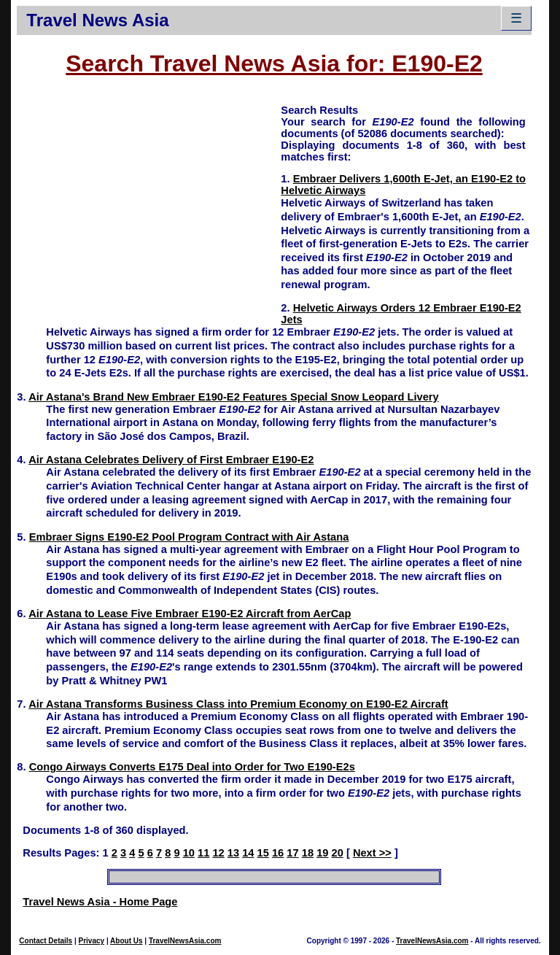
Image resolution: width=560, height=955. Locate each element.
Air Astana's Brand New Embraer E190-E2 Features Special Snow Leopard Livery (234, 397)
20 (338, 853)
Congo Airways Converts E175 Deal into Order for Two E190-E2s (192, 767)
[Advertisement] (149, 205)
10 (189, 853)
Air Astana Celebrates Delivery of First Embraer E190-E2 (171, 460)
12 (218, 853)
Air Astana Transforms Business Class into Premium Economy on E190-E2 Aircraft (238, 704)
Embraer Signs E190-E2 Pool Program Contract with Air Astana (189, 537)
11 (203, 853)
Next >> (372, 853)
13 (233, 853)
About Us (126, 941)
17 (292, 853)
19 (322, 853)
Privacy (92, 941)
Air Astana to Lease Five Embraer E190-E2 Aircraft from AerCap (190, 614)
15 (263, 853)
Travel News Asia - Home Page (100, 902)
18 (308, 853)
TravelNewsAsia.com (185, 941)
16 (278, 853)
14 (248, 853)
